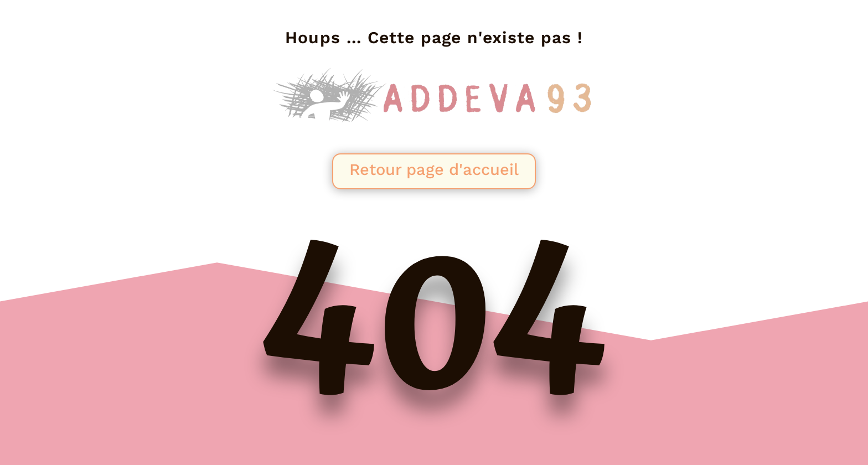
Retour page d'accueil (434, 169)
